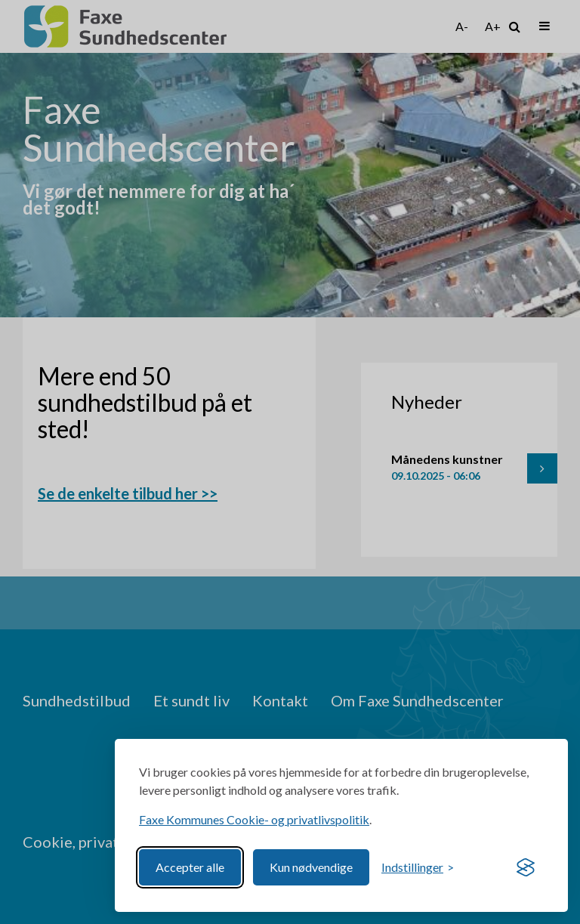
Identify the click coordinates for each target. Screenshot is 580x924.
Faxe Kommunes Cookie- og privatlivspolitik (254, 819)
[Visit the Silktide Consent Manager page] (526, 867)
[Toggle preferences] (418, 867)
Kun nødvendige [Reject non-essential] (311, 867)
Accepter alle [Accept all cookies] (190, 867)
